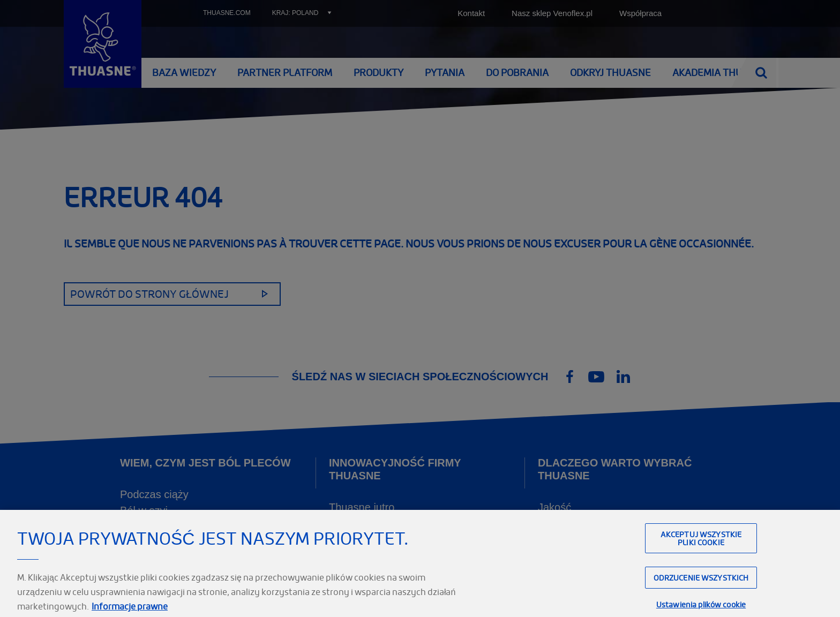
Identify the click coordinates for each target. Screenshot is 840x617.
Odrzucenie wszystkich (701, 588)
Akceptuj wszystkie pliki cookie (701, 548)
